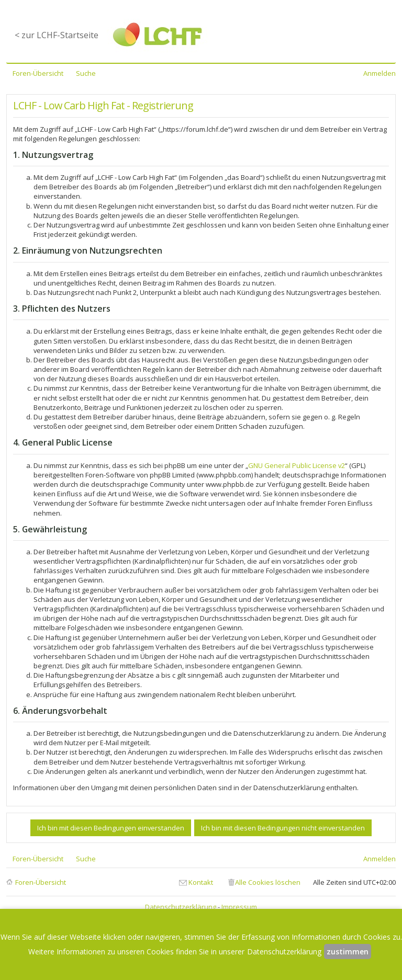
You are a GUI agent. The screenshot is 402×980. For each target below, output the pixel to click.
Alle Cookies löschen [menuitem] (268, 882)
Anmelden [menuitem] (379, 73)
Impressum (239, 907)
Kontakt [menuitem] (201, 882)
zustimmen (348, 951)
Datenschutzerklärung (181, 907)
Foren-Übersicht (41, 882)
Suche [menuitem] (86, 73)
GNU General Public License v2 (297, 465)
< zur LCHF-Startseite (57, 35)
